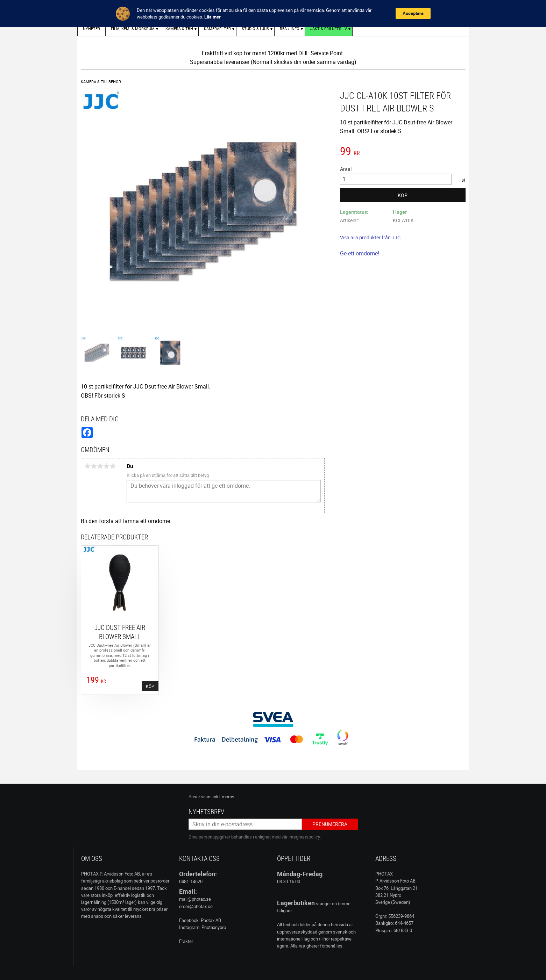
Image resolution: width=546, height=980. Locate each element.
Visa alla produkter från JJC (370, 237)
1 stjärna (88, 466)
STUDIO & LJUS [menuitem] (255, 28)
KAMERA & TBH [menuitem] (179, 28)
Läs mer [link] (212, 17)
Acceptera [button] (413, 13)
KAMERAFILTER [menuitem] (217, 28)
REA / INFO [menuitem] (290, 28)
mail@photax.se (195, 899)
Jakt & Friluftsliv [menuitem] (329, 28)
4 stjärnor (107, 466)
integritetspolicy (304, 837)
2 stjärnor (94, 466)
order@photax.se (196, 906)
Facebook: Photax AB (200, 920)
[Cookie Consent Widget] (273, 13)
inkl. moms (224, 797)
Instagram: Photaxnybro (203, 927)
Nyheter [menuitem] (91, 28)
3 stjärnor (100, 466)
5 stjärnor (113, 466)
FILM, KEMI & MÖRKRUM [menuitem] (133, 28)
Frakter (186, 941)
